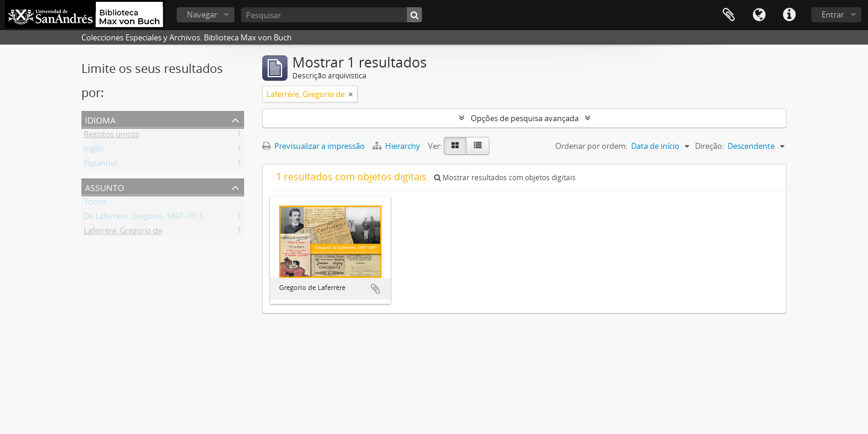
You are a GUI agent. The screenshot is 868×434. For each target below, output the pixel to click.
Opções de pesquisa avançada (525, 118)
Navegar (202, 14)
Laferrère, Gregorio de (123, 233)
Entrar (833, 14)
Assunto (105, 187)
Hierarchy (397, 146)
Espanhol (100, 165)
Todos (95, 204)
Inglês (94, 151)
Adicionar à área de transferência (376, 289)
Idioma (759, 15)
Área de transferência (729, 15)
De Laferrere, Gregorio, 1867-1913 (143, 218)
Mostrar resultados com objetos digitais (505, 178)
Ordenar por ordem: (591, 146)
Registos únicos (112, 136)
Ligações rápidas (789, 15)
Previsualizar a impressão (313, 146)
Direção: (709, 146)
